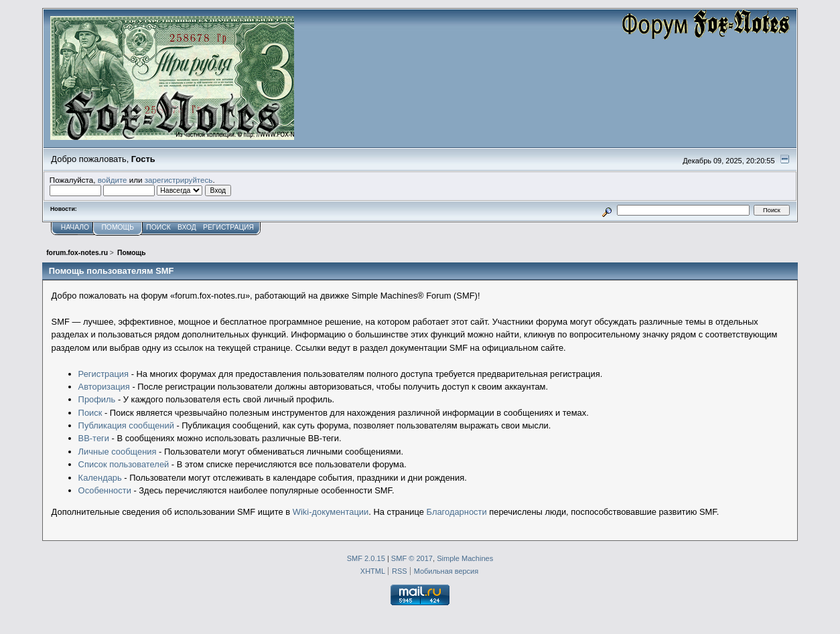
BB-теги (94, 438)
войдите (113, 180)
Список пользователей (124, 464)
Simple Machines (465, 558)
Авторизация (104, 387)
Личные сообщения (118, 452)
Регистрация (103, 374)
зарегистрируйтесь (179, 180)
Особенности (105, 490)
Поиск (90, 413)
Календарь (100, 478)
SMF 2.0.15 (366, 558)
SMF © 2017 (412, 558)
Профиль (97, 399)
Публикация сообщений (126, 425)
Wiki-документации (331, 512)
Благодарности (457, 512)
